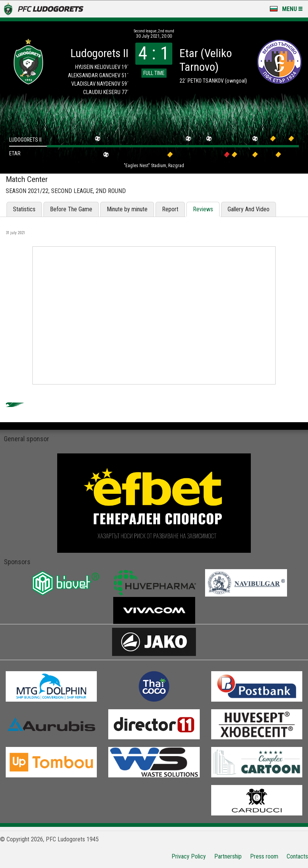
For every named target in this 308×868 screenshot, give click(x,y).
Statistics (24, 209)
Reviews (203, 209)
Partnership (228, 856)
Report (170, 209)
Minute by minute (127, 209)
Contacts (297, 856)
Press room (264, 856)
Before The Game (71, 209)
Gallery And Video (249, 209)
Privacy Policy (189, 856)
